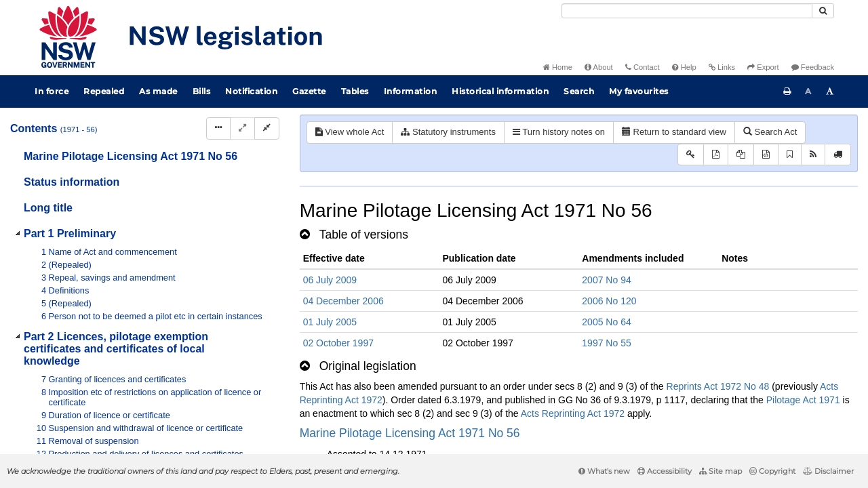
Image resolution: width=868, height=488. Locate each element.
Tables (355, 91)
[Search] (687, 11)
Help (684, 67)
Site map (721, 471)
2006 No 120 (609, 301)
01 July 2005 (330, 322)
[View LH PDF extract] (741, 155)
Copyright (772, 471)
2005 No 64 (606, 322)
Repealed (104, 91)
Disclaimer (828, 471)
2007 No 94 (606, 280)
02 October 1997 (338, 343)
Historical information (500, 91)
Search (579, 91)
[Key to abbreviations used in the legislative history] (691, 155)
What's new (604, 471)
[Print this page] (787, 91)
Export (763, 67)
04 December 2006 (343, 301)
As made (158, 91)
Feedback (813, 67)
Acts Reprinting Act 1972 (573, 413)
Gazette (309, 91)
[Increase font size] (830, 91)
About (599, 67)
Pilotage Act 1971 (803, 400)
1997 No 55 (606, 343)
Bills (202, 91)
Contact (643, 67)
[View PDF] (716, 155)
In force (52, 91)
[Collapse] (267, 128)
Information (411, 91)
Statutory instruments (448, 132)
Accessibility (665, 471)
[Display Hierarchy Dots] (218, 128)
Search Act (770, 132)
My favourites (639, 91)
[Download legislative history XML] (766, 155)
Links (722, 67)
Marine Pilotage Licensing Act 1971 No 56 (410, 433)
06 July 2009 (330, 280)
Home (558, 67)
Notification (251, 91)
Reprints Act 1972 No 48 (718, 386)
